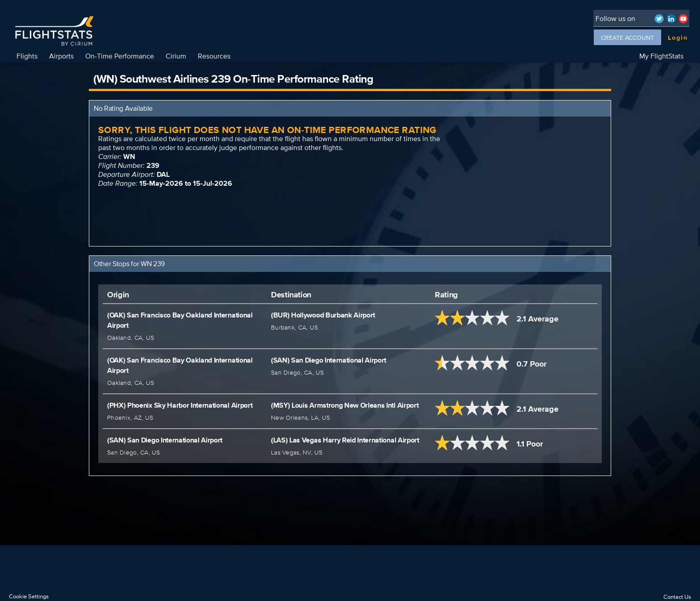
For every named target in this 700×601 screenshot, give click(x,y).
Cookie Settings (29, 596)
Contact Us (677, 597)
